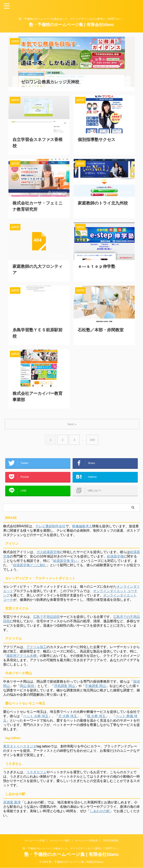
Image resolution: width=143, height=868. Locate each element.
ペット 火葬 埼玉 (36, 718)
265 (93, 436)
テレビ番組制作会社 (50, 528)
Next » (72, 420)
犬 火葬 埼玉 (68, 718)
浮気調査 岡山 (64, 688)
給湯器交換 (115, 558)
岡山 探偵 (27, 688)
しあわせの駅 (100, 813)
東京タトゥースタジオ (20, 748)
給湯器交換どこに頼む (30, 567)
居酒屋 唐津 (12, 804)
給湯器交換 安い (65, 563)
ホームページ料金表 (87, 841)
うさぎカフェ (36, 774)
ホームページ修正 (60, 841)
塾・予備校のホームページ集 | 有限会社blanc (72, 25)
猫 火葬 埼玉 (96, 718)
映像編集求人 (82, 528)
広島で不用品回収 (46, 619)
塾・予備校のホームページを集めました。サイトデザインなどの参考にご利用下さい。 (71, 849)
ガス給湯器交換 (48, 554)
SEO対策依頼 (111, 841)
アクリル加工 (36, 649)
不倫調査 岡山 (95, 688)
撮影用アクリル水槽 (21, 658)
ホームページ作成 (35, 841)
